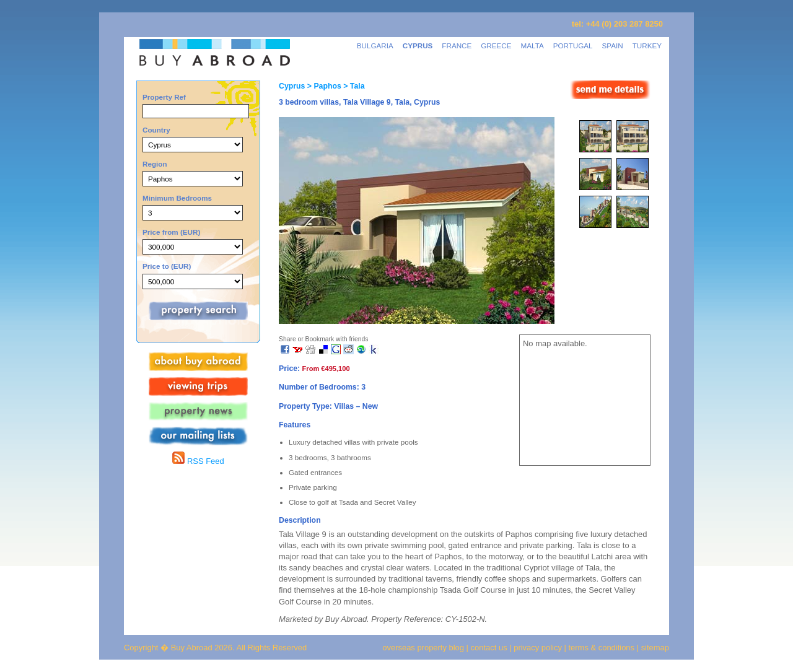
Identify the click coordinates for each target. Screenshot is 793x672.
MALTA (532, 46)
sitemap (654, 648)
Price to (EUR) (167, 266)
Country (156, 130)
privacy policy (538, 648)
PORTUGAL (573, 46)
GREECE (496, 46)
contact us (489, 648)
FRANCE (457, 46)
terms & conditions (603, 648)
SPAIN (613, 46)
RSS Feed (198, 461)
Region (155, 164)
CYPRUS (418, 46)
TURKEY (647, 46)
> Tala (353, 86)
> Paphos (323, 86)
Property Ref (164, 97)
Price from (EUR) (171, 232)
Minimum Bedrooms (177, 198)
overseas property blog (423, 648)
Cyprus (292, 86)
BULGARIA (375, 46)
